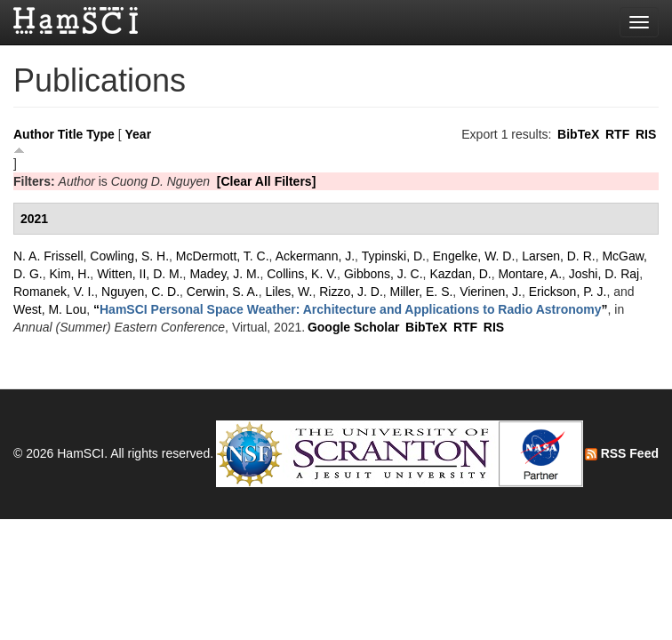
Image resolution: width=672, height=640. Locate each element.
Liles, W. (289, 292)
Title (71, 134)
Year (139, 134)
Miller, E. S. (422, 292)
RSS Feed (622, 453)
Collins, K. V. (302, 274)
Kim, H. (69, 274)
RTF (617, 134)
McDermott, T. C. (223, 256)
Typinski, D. (394, 256)
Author (34, 134)
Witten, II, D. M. (140, 274)
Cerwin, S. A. (223, 292)
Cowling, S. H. (129, 256)
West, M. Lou (50, 309)
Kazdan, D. (460, 274)
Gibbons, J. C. (384, 274)
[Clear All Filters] (267, 181)
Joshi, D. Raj (604, 274)
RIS (646, 134)
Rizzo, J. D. (351, 292)
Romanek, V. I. (54, 292)
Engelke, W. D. (474, 256)
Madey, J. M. (224, 274)
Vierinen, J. (491, 292)
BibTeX (578, 134)
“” (351, 309)
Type (100, 134)
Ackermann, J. (315, 256)
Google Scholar (353, 327)
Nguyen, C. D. (140, 292)
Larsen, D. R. (558, 256)
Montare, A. (530, 274)
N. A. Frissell (48, 256)
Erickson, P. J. (568, 292)
